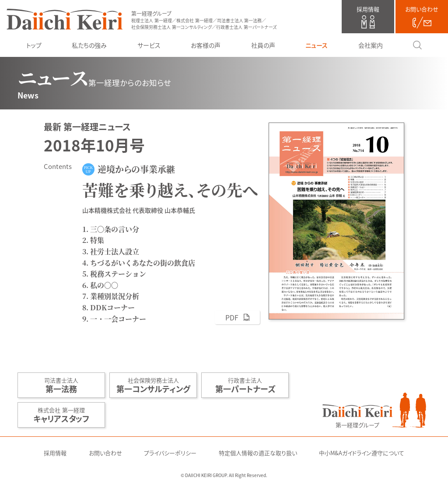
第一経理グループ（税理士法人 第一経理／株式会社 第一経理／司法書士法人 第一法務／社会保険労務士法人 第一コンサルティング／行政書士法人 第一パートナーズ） (65, 19)
